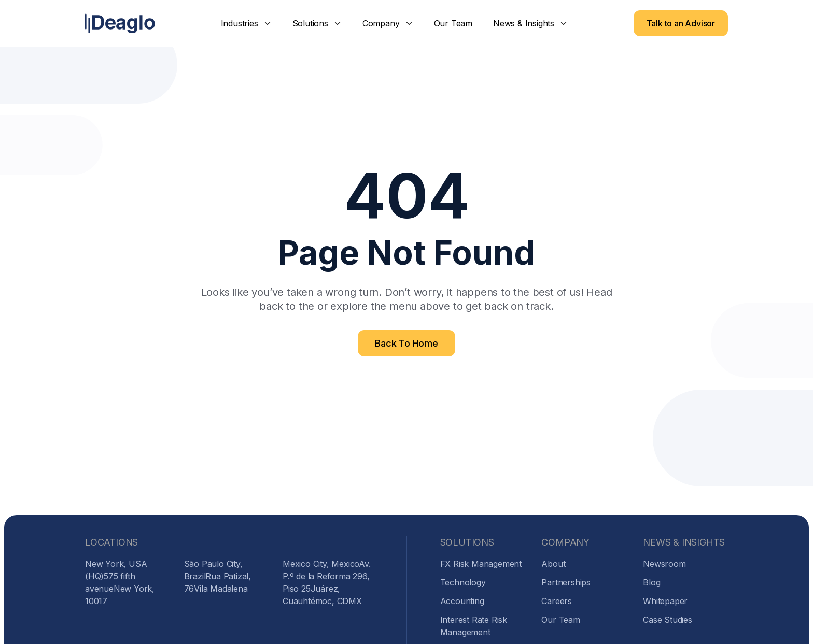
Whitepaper (665, 601)
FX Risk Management (481, 564)
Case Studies (668, 620)
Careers (557, 601)
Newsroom (664, 564)
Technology (463, 582)
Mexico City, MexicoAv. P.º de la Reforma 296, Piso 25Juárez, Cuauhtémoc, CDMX (327, 582)
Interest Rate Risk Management (474, 626)
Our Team (453, 23)
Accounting (462, 601)
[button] (246, 23)
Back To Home (406, 343)
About (553, 564)
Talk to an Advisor (681, 23)
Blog (651, 582)
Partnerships (566, 582)
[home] (120, 24)
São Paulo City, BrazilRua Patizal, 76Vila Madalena (218, 576)
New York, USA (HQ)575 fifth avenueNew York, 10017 (120, 582)
